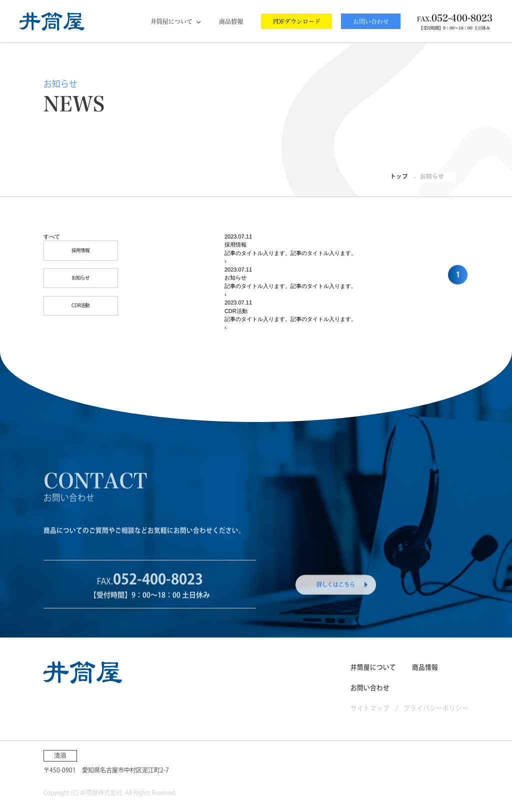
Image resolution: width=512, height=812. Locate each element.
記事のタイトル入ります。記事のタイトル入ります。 (290, 253)
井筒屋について (171, 21)
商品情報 (231, 21)
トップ (399, 176)
